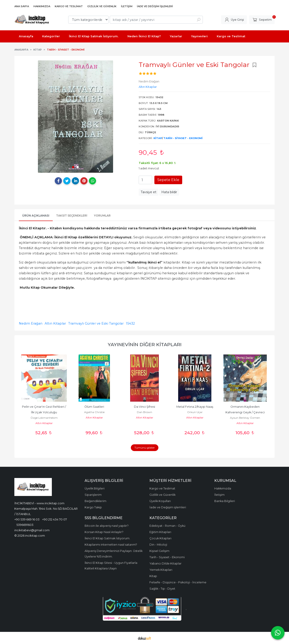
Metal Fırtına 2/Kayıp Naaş (195, 407)
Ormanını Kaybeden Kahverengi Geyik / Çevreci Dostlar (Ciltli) (245, 412)
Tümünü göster (145, 448)
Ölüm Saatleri (94, 407)
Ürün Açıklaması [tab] (36, 216)
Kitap (158, 138)
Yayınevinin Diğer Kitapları (145, 344)
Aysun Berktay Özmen (245, 418)
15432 (130, 323)
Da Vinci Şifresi (144, 407)
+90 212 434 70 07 (55, 519)
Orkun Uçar (195, 412)
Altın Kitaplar (55, 323)
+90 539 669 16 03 (27, 519)
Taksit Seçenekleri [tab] (72, 216)
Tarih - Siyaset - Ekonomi (183, 138)
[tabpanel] (75, 117)
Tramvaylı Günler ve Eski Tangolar (96, 323)
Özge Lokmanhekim (44, 418)
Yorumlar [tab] (102, 216)
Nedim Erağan (31, 323)
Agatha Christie (94, 412)
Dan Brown (144, 412)
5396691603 (25, 525)
